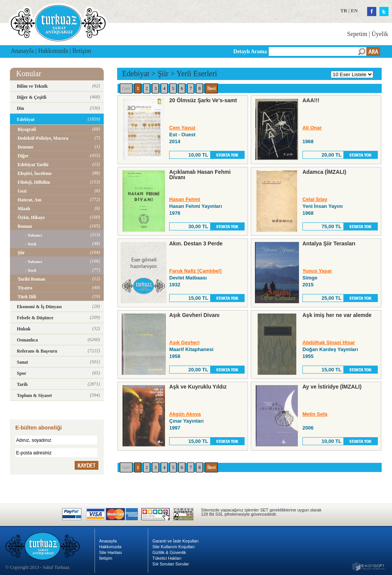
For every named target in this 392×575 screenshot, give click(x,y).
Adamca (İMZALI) (324, 172)
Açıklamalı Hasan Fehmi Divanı (200, 175)
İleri (211, 88)
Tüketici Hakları (167, 558)
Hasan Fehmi (185, 199)
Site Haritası (111, 552)
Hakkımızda (53, 51)
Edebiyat (136, 74)
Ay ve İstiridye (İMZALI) (332, 387)
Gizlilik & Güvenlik (169, 552)
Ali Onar (312, 128)
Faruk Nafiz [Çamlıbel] (195, 271)
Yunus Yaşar (317, 271)
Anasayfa (22, 51)
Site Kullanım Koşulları (174, 547)
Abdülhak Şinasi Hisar (329, 342)
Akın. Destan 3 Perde (196, 243)
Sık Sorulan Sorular (171, 564)
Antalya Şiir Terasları (329, 243)
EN (354, 11)
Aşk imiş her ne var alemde (337, 315)
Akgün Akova (185, 414)
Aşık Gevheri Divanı (194, 315)
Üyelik (380, 34)
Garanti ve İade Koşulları (176, 541)
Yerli (184, 74)
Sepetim (357, 34)
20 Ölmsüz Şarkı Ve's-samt (203, 100)
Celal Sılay (315, 199)
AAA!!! (311, 100)
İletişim (82, 51)
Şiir (163, 74)
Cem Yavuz (182, 128)
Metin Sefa (315, 414)
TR (344, 11)
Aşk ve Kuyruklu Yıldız (198, 387)
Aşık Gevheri (185, 342)
